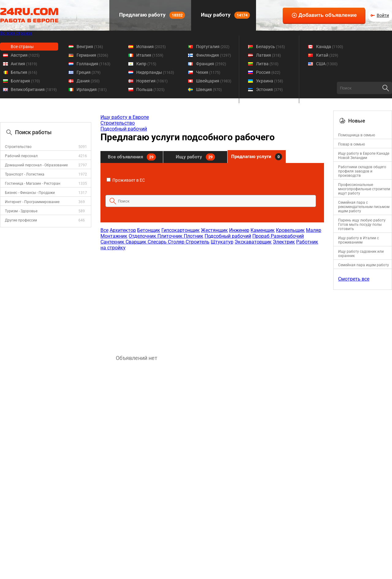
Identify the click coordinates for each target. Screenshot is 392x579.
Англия (24, 64)
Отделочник (143, 236)
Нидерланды (155, 72)
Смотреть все (354, 279)
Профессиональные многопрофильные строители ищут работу (364, 189)
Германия (92, 55)
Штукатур (222, 242)
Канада (330, 47)
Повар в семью (352, 144)
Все (104, 230)
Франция (211, 64)
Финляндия (213, 55)
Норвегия (152, 81)
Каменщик (263, 230)
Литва (267, 64)
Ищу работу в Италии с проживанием (358, 240)
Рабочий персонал (21, 156)
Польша (150, 89)
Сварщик (137, 242)
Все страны (22, 47)
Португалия (213, 47)
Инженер (239, 230)
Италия (150, 55)
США (327, 64)
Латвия (268, 55)
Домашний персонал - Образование (36, 165)
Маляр (314, 230)
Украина (269, 81)
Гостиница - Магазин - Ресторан (33, 184)
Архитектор (123, 230)
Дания (88, 81)
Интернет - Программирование (32, 202)
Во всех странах (16, 33)
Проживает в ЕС (126, 180)
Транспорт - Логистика (25, 174)
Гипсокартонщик (181, 230)
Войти (383, 15)
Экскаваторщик (253, 242)
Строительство (18, 147)
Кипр (146, 64)
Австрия (25, 55)
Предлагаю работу (151, 15)
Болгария (25, 81)
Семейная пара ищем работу (364, 265)
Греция (89, 72)
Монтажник (114, 236)
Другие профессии (21, 220)
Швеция (209, 89)
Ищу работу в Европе (125, 117)
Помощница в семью (357, 135)
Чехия (208, 72)
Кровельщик (290, 230)
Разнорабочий (287, 236)
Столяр (177, 242)
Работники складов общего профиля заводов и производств (362, 171)
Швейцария (214, 81)
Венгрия (90, 47)
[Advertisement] (212, 300)
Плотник (194, 236)
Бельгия (24, 72)
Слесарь (158, 242)
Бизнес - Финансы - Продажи (30, 193)
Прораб (262, 236)
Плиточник (171, 236)
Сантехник (113, 242)
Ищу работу (225, 15)
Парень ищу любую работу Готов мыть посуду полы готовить (362, 225)
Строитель (198, 242)
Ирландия (92, 89)
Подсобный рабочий (124, 129)
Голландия (93, 64)
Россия (268, 72)
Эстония (269, 89)
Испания (151, 47)
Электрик (284, 242)
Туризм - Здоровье (21, 211)
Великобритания (34, 89)
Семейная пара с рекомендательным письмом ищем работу (364, 207)
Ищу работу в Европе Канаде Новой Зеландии (364, 156)
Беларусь (270, 47)
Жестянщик (214, 230)
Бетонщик (149, 230)
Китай (327, 55)
